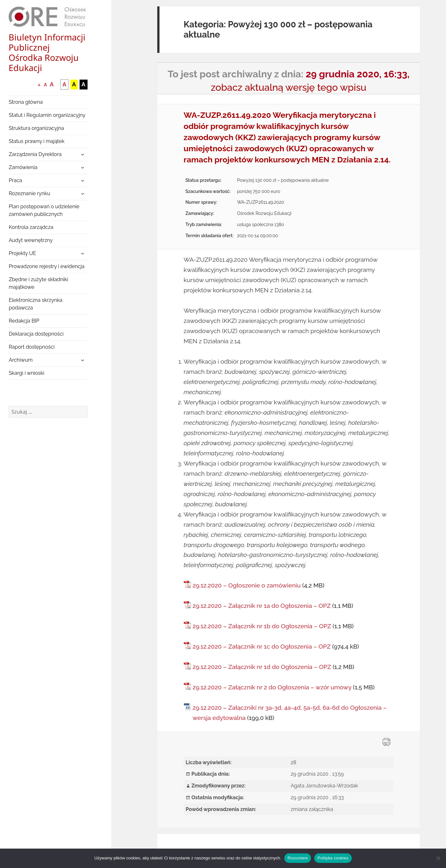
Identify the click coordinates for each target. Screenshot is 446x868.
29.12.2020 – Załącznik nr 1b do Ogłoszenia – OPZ (262, 626)
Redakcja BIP (24, 321)
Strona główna (26, 102)
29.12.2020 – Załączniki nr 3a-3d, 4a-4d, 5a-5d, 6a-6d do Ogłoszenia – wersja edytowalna (290, 713)
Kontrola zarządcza (31, 227)
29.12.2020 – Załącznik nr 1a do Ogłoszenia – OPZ (262, 606)
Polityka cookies (333, 858)
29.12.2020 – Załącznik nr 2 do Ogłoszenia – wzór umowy (272, 687)
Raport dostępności (32, 347)
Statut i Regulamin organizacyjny (47, 115)
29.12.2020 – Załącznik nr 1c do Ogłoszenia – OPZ (262, 646)
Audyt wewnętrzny (31, 240)
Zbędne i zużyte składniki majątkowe (38, 283)
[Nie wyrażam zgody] (438, 858)
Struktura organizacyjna (36, 128)
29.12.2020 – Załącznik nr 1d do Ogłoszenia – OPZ (262, 667)
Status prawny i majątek (36, 141)
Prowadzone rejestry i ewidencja (46, 266)
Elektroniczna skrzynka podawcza (35, 304)
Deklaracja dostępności (36, 334)
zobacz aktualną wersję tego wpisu (289, 87)
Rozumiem (298, 858)
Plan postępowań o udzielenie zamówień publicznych (44, 210)
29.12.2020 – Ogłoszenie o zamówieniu (247, 585)
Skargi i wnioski (26, 373)
